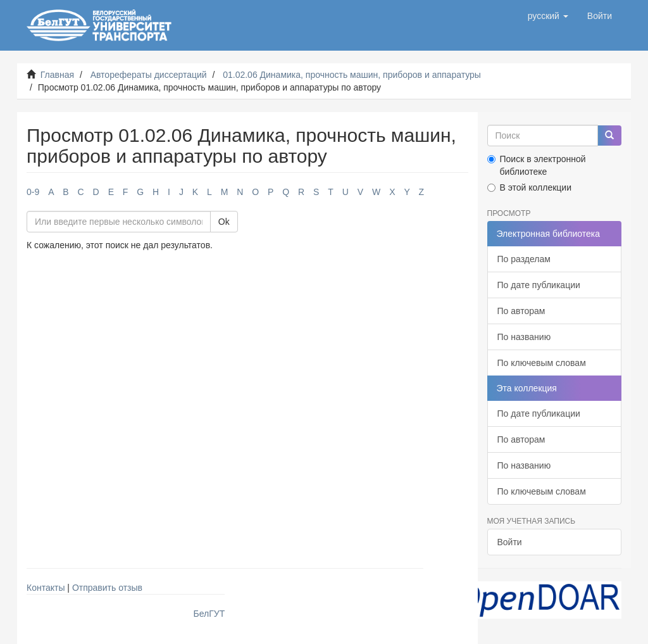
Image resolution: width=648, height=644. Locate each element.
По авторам (521, 311)
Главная (57, 75)
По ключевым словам (542, 363)
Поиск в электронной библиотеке (537, 165)
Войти (510, 542)
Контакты (46, 588)
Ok (224, 222)
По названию (524, 337)
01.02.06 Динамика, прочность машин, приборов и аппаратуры (352, 75)
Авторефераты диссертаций (149, 75)
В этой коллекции (529, 187)
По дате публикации (539, 285)
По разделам (524, 259)
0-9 (33, 192)
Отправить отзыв (107, 588)
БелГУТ (209, 614)
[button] (548, 16)
